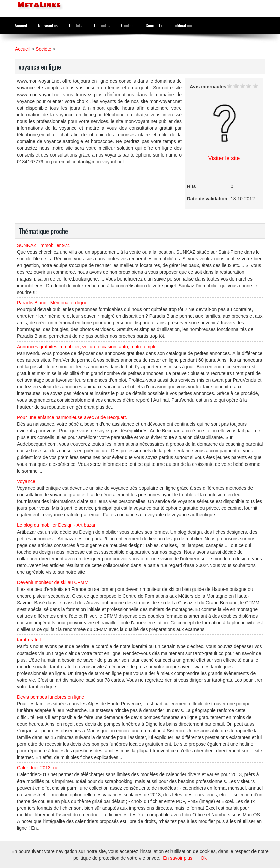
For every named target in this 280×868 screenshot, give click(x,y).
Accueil (21, 25)
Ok (204, 858)
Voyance (26, 481)
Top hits (75, 25)
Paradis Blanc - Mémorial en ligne (52, 303)
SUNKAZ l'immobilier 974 (44, 245)
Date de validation (207, 199)
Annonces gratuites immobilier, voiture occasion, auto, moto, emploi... (89, 347)
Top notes (102, 25)
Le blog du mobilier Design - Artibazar (56, 525)
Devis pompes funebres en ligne (51, 697)
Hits (191, 186)
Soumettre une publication (169, 25)
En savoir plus (178, 858)
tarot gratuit (29, 640)
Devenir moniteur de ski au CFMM (53, 582)
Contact (128, 25)
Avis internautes (208, 87)
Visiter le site (224, 158)
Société (43, 49)
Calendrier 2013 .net (38, 768)
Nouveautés (48, 25)
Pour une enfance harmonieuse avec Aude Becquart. (72, 417)
